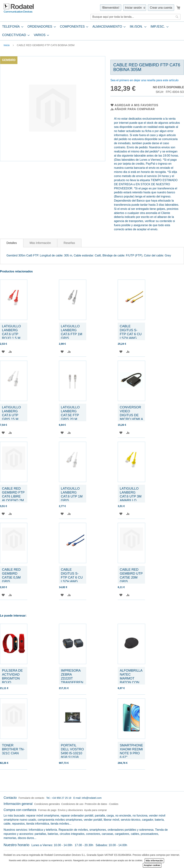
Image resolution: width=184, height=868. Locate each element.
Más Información (40, 243)
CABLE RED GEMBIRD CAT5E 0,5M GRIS (11, 575)
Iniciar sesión (133, 8)
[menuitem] (12, 27)
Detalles (12, 243)
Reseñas (69, 243)
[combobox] (135, 17)
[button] (3, 352)
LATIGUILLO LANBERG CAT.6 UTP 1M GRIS (72, 494)
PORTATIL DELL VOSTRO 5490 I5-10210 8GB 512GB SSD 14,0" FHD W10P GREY (72, 755)
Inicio (7, 45)
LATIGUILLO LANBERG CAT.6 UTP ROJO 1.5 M (11, 332)
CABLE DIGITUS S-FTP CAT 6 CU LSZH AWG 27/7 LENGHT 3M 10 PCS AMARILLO (131, 338)
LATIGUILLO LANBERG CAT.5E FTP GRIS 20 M (70, 413)
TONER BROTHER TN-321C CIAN (13, 749)
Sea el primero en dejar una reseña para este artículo (144, 80)
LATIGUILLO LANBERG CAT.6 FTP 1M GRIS (72, 332)
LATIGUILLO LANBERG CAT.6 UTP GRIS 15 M (11, 413)
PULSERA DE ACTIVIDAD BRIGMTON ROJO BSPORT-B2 (12, 678)
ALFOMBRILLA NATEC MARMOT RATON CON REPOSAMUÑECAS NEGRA (131, 680)
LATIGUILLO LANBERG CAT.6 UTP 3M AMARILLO (131, 494)
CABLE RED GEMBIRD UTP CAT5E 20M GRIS (131, 575)
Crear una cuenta (161, 8)
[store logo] (19, 8)
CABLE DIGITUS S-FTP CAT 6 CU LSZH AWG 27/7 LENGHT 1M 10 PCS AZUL (72, 581)
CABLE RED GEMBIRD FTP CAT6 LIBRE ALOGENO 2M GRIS (13, 496)
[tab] (92, 31)
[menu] (92, 31)
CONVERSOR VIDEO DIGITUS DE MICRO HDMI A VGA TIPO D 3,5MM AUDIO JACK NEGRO (131, 419)
